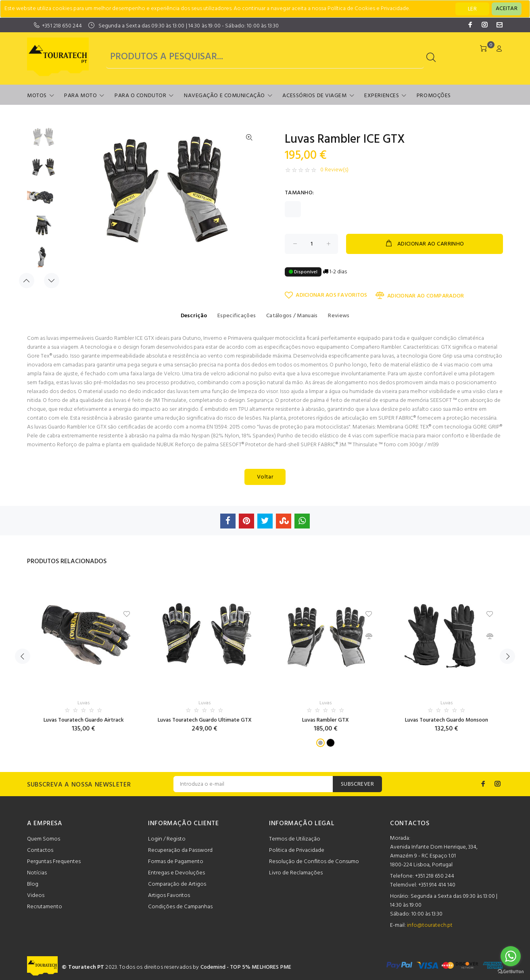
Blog (33, 884)
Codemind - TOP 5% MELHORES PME (246, 967)
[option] (43, 141)
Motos (37, 96)
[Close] (507, 9)
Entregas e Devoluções (176, 873)
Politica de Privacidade (297, 850)
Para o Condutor (140, 96)
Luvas (83, 703)
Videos (36, 896)
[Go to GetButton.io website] (511, 972)
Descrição (194, 316)
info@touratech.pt (430, 925)
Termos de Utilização (295, 839)
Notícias (37, 873)
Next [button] (52, 281)
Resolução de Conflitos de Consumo (314, 862)
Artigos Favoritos (169, 896)
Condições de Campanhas (180, 907)
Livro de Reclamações (296, 873)
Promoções (434, 96)
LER (472, 9)
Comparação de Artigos (177, 884)
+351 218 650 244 (62, 26)
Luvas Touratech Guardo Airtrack (84, 720)
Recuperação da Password (180, 850)
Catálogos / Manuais (292, 316)
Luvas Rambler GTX (326, 720)
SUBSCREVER (357, 784)
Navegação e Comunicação (224, 96)
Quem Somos (44, 839)
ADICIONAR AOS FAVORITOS (326, 295)
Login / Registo (167, 839)
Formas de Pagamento (176, 862)
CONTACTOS (410, 824)
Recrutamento (45, 907)
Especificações (237, 316)
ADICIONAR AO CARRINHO (424, 244)
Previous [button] (27, 281)
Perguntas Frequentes (54, 862)
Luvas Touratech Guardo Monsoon (447, 720)
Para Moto (80, 96)
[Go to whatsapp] (511, 956)
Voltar (265, 477)
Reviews (339, 316)
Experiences (382, 96)
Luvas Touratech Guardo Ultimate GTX (205, 720)
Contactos (40, 850)
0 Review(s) (334, 170)
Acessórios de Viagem (314, 96)
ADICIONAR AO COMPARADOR (420, 296)
